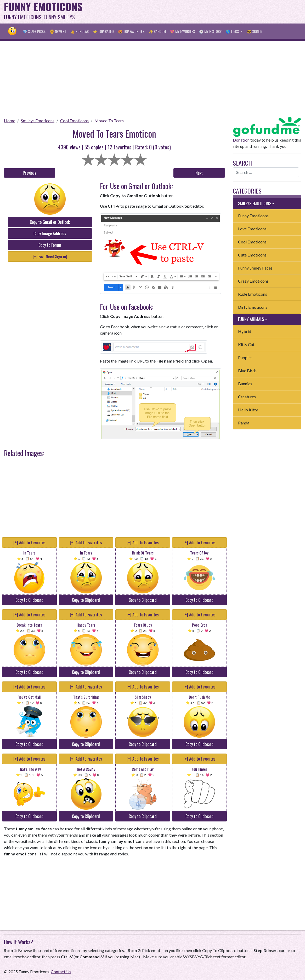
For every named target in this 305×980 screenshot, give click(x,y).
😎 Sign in (255, 31)
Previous (30, 173)
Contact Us (61, 972)
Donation (241, 140)
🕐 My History (210, 31)
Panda (244, 423)
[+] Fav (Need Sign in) (50, 256)
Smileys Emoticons (38, 121)
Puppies (245, 357)
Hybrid (245, 331)
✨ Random (157, 31)
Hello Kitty (248, 410)
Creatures (247, 397)
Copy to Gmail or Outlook (50, 222)
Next (199, 173)
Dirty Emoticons (253, 307)
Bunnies (245, 384)
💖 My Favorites (182, 31)
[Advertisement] (206, 12)
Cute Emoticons (252, 255)
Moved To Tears (109, 121)
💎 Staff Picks (34, 31)
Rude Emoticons (253, 294)
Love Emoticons (252, 229)
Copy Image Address (50, 234)
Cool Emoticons (74, 121)
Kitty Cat (246, 344)
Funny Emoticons (253, 216)
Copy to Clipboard (29, 600)
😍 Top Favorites (131, 31)
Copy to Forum (50, 245)
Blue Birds (247, 371)
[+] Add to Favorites (29, 542)
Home (10, 121)
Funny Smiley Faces (255, 268)
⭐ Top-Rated (103, 31)
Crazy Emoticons (253, 281)
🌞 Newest (58, 31)
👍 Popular (80, 31)
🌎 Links (233, 31)
